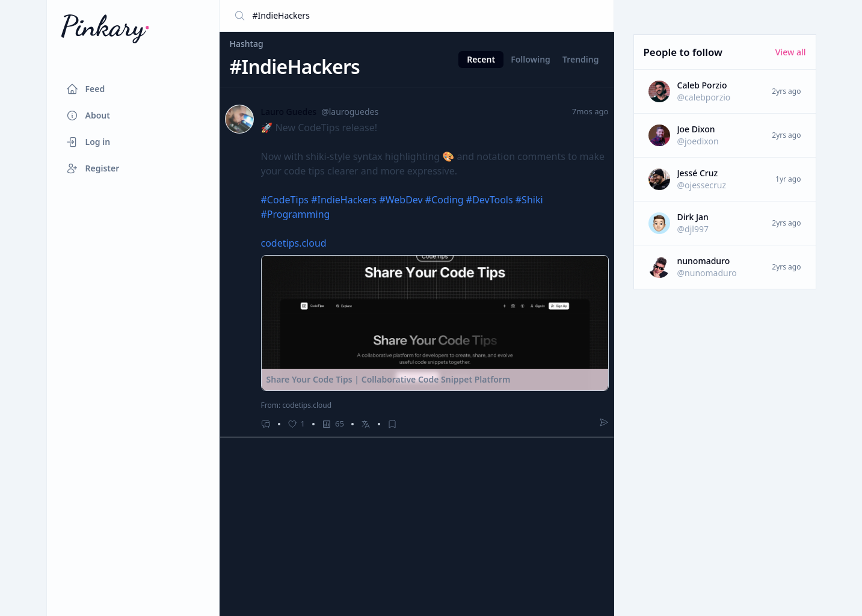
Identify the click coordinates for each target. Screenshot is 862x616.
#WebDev (401, 200)
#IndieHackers (344, 200)
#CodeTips (285, 200)
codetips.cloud (294, 243)
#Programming (296, 214)
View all (791, 52)
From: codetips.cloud (297, 405)
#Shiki (529, 200)
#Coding (445, 200)
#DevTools (490, 200)
